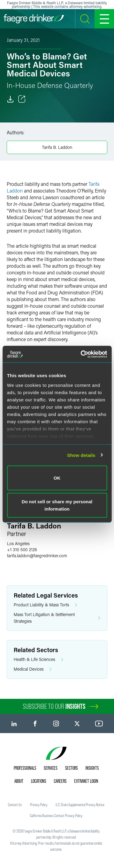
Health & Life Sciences (38, 660)
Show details (81, 455)
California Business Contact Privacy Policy (56, 816)
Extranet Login (86, 781)
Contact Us (15, 805)
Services (51, 768)
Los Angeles (18, 543)
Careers (60, 781)
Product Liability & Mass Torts (45, 605)
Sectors (71, 768)
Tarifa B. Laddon (57, 147)
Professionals (25, 768)
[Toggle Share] (22, 99)
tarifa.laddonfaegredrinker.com (37, 556)
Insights (92, 768)
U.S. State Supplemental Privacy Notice (80, 805)
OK (57, 478)
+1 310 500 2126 (22, 550)
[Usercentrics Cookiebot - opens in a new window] (81, 354)
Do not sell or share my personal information (57, 505)
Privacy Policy (39, 805)
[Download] (10, 99)
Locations (39, 781)
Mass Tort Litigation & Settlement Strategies (57, 618)
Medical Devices (33, 669)
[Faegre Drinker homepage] (34, 19)
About (19, 781)
